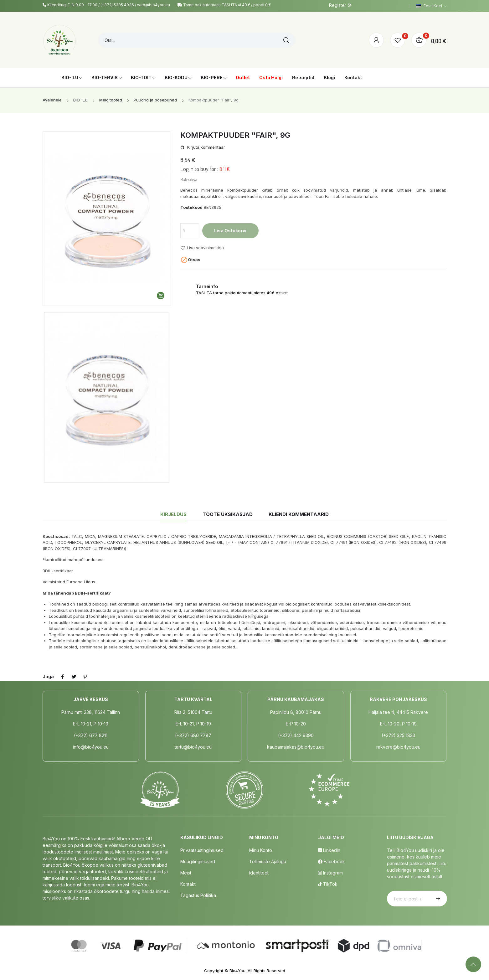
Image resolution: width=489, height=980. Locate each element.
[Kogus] (190, 231)
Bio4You (237, 971)
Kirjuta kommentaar (206, 147)
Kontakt (188, 884)
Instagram (330, 873)
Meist (186, 873)
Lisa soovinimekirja (202, 248)
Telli (437, 899)
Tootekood (191, 207)
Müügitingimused (198, 861)
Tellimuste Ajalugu (268, 861)
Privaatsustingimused (202, 850)
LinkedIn (329, 850)
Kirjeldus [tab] (173, 514)
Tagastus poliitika (198, 895)
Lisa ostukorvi (230, 231)
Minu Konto (261, 850)
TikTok (328, 884)
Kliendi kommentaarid (299, 514)
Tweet (74, 677)
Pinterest (85, 677)
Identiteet (259, 873)
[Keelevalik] (431, 6)
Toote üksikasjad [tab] (228, 514)
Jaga (63, 677)
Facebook (332, 861)
